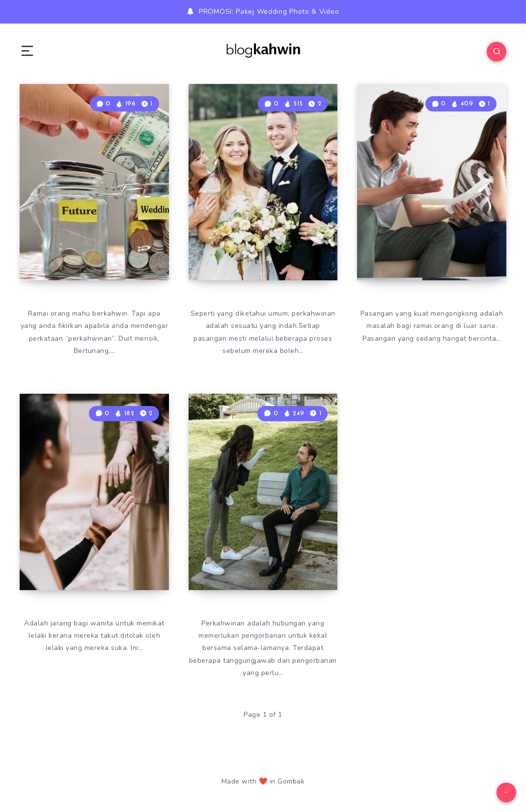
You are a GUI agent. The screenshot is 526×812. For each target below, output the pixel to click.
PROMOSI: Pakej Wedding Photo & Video (269, 12)
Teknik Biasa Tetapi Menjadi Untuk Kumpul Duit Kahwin (94, 229)
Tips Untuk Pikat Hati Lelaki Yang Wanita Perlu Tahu (92, 547)
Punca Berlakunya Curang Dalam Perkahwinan (260, 547)
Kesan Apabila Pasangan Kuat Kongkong (420, 238)
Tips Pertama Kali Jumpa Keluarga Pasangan (259, 238)
